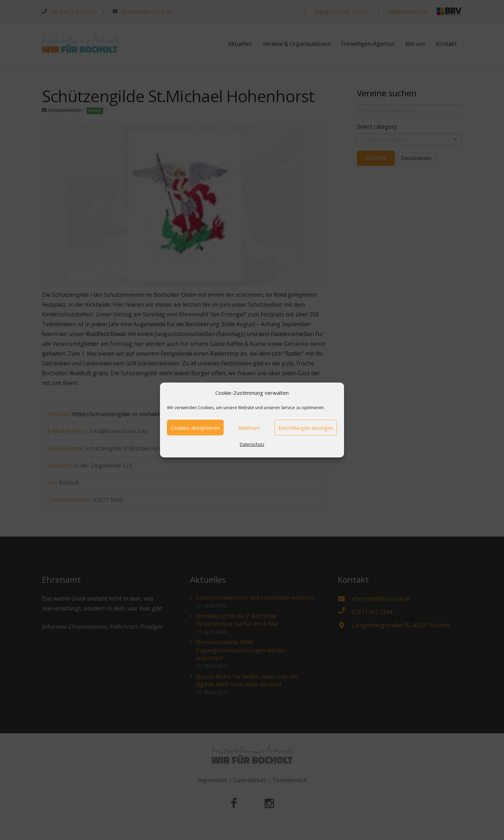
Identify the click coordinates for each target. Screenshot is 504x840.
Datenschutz (252, 444)
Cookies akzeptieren (195, 428)
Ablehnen (249, 428)
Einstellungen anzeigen (306, 428)
